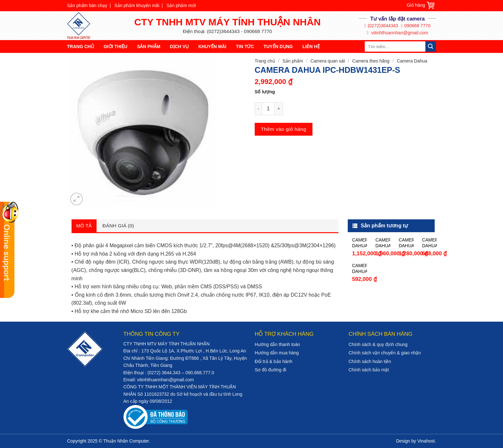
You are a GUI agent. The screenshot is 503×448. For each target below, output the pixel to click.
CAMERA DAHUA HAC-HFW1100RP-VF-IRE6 (383, 243)
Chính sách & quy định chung (378, 344)
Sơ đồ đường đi (270, 370)
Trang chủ (81, 46)
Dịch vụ (179, 46)
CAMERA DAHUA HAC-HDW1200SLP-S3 (430, 243)
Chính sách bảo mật (369, 370)
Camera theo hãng (371, 61)
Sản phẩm (149, 46)
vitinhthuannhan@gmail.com (398, 33)
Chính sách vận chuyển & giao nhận (385, 353)
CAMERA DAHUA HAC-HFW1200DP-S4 (406, 243)
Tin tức (245, 46)
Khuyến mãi (212, 46)
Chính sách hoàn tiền (370, 361)
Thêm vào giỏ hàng (283, 129)
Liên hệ (311, 46)
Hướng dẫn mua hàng (277, 353)
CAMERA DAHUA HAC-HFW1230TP (359, 243)
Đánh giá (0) (118, 226)
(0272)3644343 (381, 26)
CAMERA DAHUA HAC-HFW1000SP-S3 (359, 269)
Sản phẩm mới (181, 5)
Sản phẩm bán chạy (87, 5)
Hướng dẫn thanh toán (277, 344)
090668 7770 (416, 26)
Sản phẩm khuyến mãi (137, 5)
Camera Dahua (412, 61)
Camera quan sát (328, 61)
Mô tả (84, 226)
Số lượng (265, 92)
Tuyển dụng (278, 46)
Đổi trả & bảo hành (273, 361)
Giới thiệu (115, 46)
